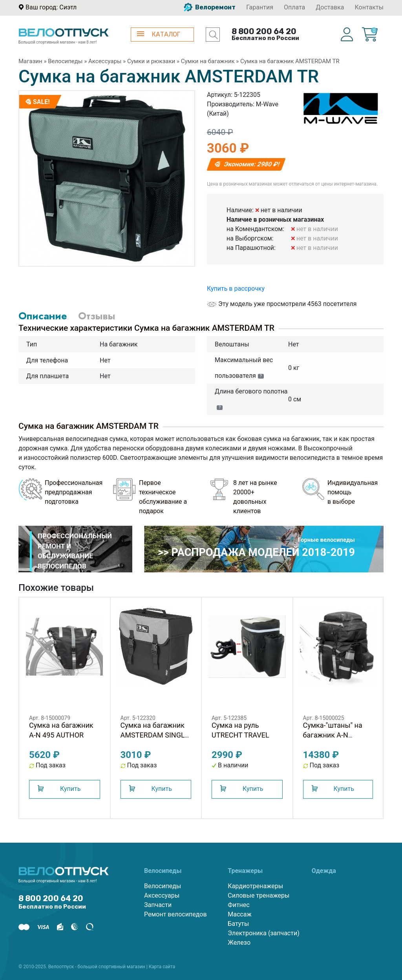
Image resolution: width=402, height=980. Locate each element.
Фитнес (238, 905)
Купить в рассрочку (236, 289)
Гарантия (260, 7)
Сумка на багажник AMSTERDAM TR (290, 61)
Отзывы (97, 316)
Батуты (238, 924)
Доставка (330, 7)
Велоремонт (210, 7)
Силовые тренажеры (259, 895)
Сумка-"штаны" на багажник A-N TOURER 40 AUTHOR (336, 735)
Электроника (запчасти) (263, 933)
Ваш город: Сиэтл (51, 7)
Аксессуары (105, 61)
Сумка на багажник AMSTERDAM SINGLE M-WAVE (155, 735)
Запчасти (158, 905)
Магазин (30, 61)
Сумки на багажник (208, 61)
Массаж (239, 914)
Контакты (369, 7)
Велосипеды (65, 61)
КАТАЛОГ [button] (159, 34)
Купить (70, 789)
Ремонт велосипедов (175, 914)
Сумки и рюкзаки (151, 61)
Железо (239, 943)
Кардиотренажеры (255, 886)
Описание (43, 316)
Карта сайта (162, 967)
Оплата (294, 7)
